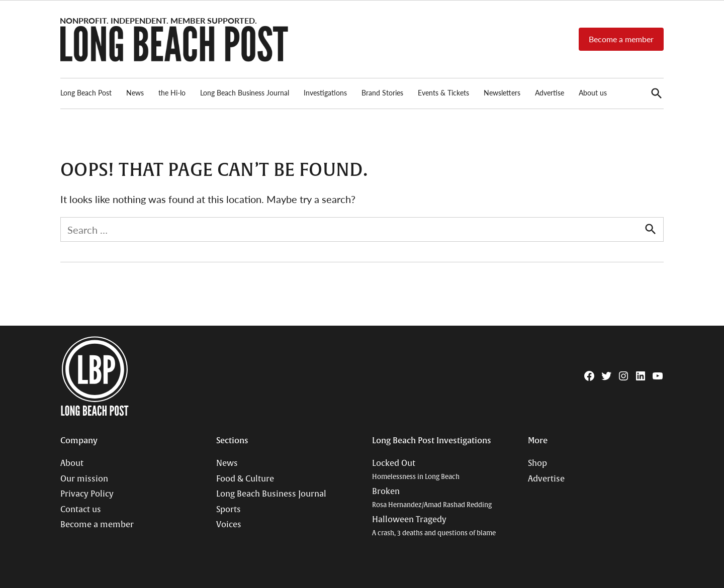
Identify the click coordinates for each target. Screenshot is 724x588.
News (135, 92)
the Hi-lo (172, 92)
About (72, 463)
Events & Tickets (443, 92)
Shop (537, 463)
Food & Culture (245, 479)
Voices (229, 525)
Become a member (621, 39)
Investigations (325, 92)
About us (593, 92)
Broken (432, 498)
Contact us (81, 510)
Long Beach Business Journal (245, 92)
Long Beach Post (86, 92)
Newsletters (502, 92)
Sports (229, 510)
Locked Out (416, 470)
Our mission (84, 479)
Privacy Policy (87, 494)
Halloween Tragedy (434, 526)
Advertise (550, 92)
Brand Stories (382, 92)
